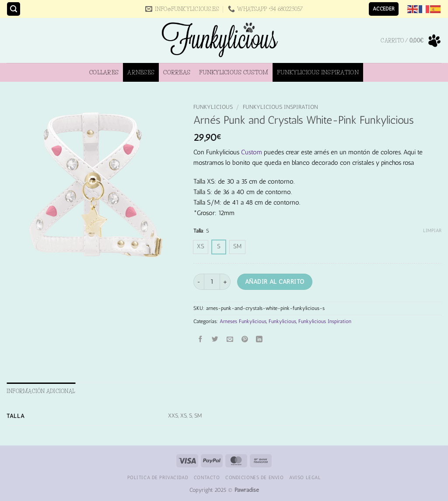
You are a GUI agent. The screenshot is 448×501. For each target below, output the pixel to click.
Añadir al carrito (275, 282)
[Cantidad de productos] (212, 282)
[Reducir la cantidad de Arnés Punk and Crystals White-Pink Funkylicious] (199, 282)
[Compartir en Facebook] (201, 340)
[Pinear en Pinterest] (245, 340)
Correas (177, 72)
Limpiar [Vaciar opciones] (432, 231)
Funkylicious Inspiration (318, 72)
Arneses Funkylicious (243, 321)
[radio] (201, 247)
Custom (252, 152)
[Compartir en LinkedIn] (260, 340)
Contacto (207, 477)
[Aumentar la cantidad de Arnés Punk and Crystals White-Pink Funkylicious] (225, 282)
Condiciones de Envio (254, 477)
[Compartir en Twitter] (215, 340)
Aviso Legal (305, 477)
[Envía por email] (230, 340)
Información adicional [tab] (41, 391)
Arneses (141, 72)
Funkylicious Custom (234, 72)
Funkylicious (213, 107)
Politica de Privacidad (158, 477)
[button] (14, 9)
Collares (104, 72)
